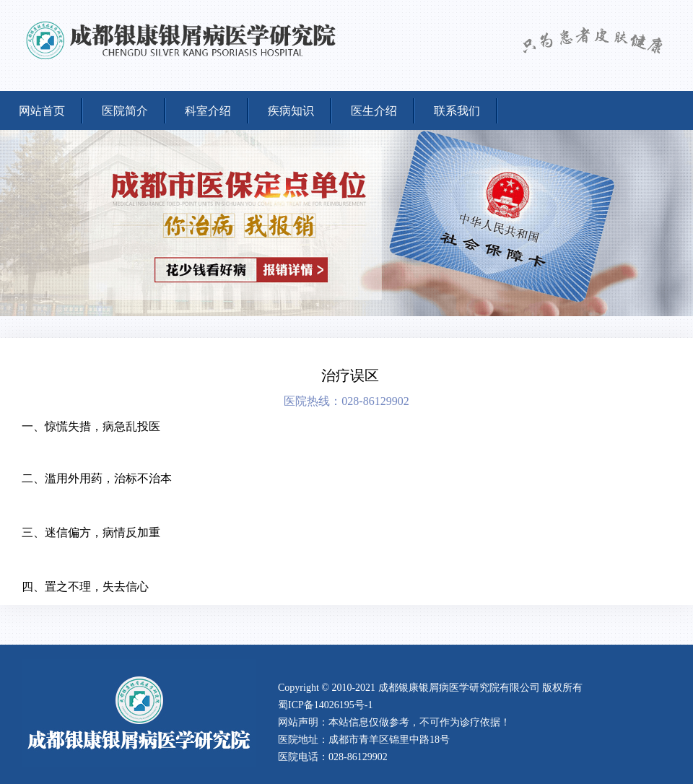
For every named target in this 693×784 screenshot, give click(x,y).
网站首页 (42, 111)
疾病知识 (291, 111)
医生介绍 (374, 111)
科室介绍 (208, 111)
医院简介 (125, 111)
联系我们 (457, 111)
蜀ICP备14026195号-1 (325, 705)
